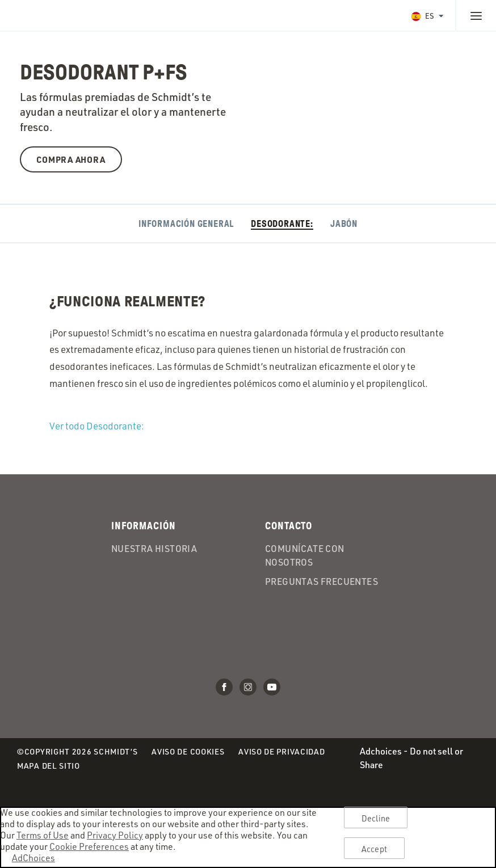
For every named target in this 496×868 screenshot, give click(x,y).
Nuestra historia (154, 549)
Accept (374, 849)
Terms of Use (43, 835)
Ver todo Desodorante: (97, 426)
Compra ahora (71, 159)
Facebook (224, 687)
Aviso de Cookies (188, 752)
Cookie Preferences (89, 846)
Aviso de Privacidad (281, 752)
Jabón (344, 224)
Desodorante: (282, 224)
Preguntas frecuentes (321, 582)
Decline (376, 818)
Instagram (248, 687)
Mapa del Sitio (49, 766)
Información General (186, 224)
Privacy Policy (115, 835)
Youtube (272, 687)
